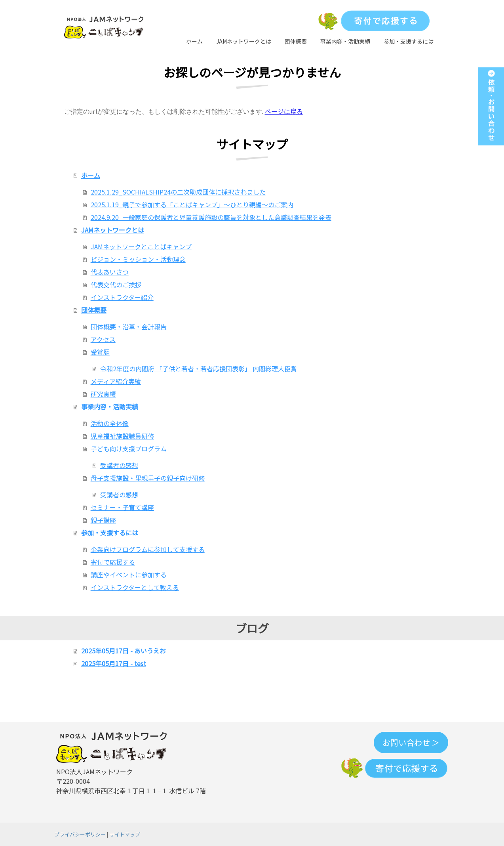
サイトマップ (125, 834)
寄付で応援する (113, 562)
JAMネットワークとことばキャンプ (141, 246)
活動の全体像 (110, 423)
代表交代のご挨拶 (116, 285)
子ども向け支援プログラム (129, 449)
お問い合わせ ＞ (411, 742)
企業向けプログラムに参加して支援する (148, 549)
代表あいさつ (110, 272)
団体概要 (296, 41)
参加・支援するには (409, 41)
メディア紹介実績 (116, 381)
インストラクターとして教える (135, 587)
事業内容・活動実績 (345, 41)
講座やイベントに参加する (129, 575)
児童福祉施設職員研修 (122, 436)
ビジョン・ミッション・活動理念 (138, 259)
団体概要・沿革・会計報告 (129, 327)
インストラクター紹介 (122, 297)
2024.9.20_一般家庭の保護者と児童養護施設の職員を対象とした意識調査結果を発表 (211, 217)
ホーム (194, 41)
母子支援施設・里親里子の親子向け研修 (148, 478)
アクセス (103, 339)
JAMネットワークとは (244, 41)
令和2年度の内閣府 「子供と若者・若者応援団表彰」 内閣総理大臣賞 (199, 369)
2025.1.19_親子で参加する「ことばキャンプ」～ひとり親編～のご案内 (192, 204)
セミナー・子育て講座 (122, 507)
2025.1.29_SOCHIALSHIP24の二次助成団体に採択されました (178, 192)
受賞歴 (100, 352)
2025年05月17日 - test (114, 663)
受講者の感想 (119, 465)
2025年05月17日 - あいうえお (124, 651)
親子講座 (103, 520)
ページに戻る (284, 111)
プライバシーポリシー (80, 834)
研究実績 (103, 394)
